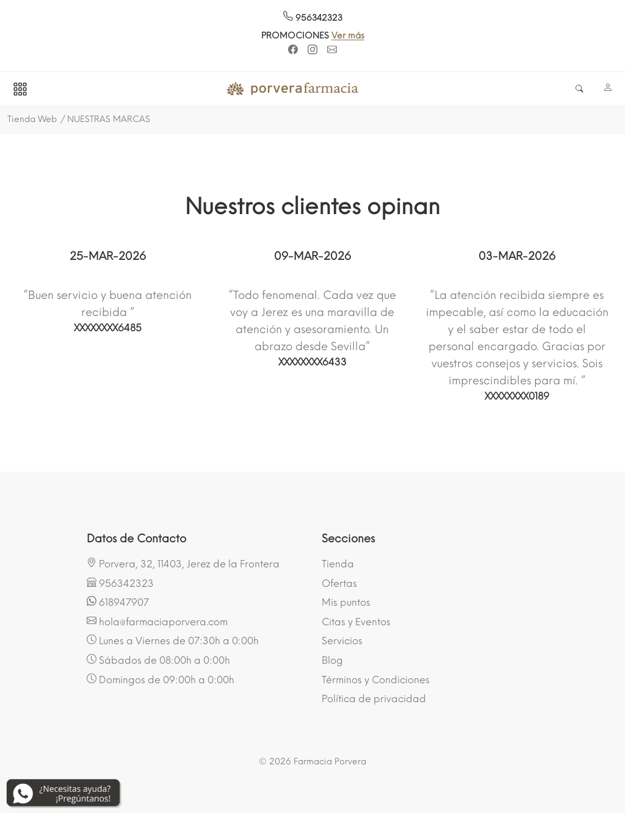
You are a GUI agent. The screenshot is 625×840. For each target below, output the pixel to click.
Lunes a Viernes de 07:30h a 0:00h (173, 641)
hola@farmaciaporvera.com (157, 622)
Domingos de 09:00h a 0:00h (161, 680)
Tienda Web (32, 119)
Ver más (358, 36)
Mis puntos (346, 602)
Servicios (342, 641)
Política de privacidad (374, 699)
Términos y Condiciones (376, 680)
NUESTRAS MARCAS (109, 119)
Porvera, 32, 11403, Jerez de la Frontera (183, 564)
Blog (332, 660)
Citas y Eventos (356, 622)
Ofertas (339, 583)
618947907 (118, 602)
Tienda (338, 564)
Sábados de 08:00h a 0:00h (158, 660)
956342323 (313, 18)
